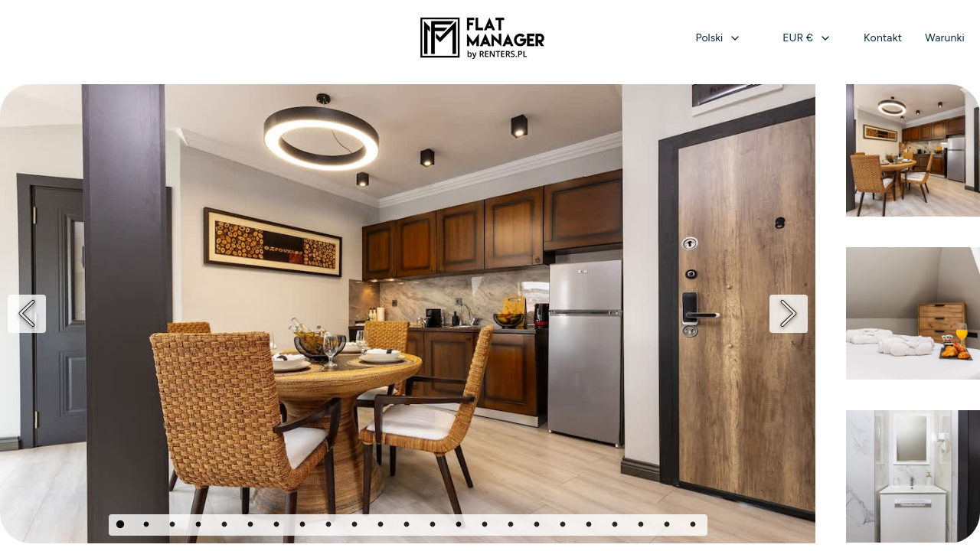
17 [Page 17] (538, 527)
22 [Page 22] (668, 527)
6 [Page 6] (252, 527)
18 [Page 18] (564, 527)
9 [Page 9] (330, 527)
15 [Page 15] (486, 527)
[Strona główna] (482, 38)
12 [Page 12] (408, 527)
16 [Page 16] (512, 527)
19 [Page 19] (590, 527)
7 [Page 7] (278, 527)
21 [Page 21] (642, 527)
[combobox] (719, 38)
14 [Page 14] (460, 527)
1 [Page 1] (122, 527)
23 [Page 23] (694, 527)
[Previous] (27, 314)
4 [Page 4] (200, 527)
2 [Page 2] (148, 527)
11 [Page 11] (382, 527)
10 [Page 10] (356, 527)
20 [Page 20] (616, 527)
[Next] (789, 314)
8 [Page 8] (304, 527)
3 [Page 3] (174, 527)
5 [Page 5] (226, 527)
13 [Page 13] (434, 527)
